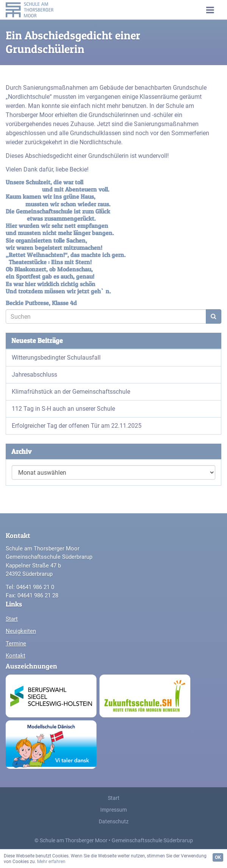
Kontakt (16, 656)
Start (12, 619)
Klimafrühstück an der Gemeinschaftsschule (71, 392)
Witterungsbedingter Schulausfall (56, 358)
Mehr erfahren (51, 862)
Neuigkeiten (21, 631)
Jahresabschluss (34, 375)
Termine (16, 644)
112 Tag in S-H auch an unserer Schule (63, 409)
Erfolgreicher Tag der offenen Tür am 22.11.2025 (77, 426)
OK (218, 857)
